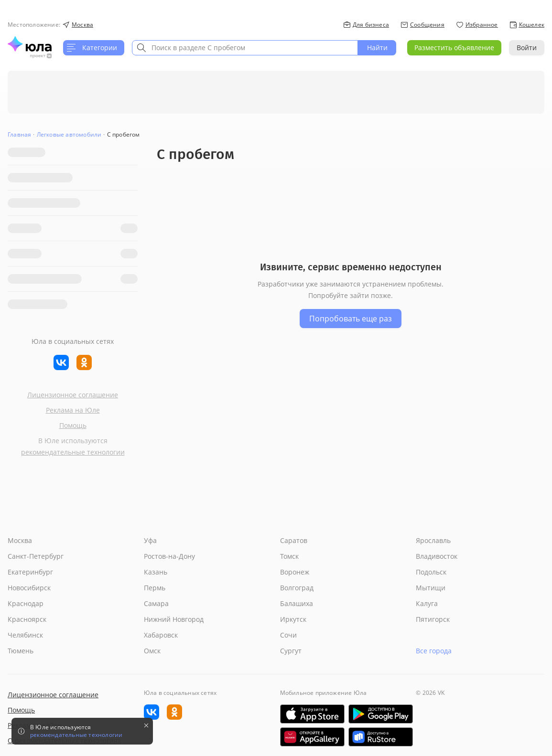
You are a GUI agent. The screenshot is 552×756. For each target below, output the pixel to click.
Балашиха (297, 603)
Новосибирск (29, 588)
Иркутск (293, 619)
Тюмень (21, 651)
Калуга (427, 603)
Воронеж (295, 572)
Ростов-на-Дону (169, 556)
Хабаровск (161, 635)
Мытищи (431, 588)
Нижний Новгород (174, 619)
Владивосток (437, 556)
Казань (156, 572)
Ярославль (433, 540)
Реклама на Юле (73, 410)
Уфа (150, 540)
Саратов (294, 540)
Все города (434, 651)
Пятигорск (433, 619)
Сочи (288, 635)
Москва (20, 540)
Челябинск (25, 635)
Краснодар (26, 603)
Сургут (291, 651)
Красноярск (27, 619)
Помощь (73, 425)
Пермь (155, 588)
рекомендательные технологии (73, 452)
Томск (289, 556)
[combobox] (245, 48)
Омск (152, 651)
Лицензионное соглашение (73, 395)
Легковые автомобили (69, 134)
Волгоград (297, 588)
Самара (156, 603)
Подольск (431, 572)
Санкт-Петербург (36, 556)
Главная (19, 134)
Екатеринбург (30, 572)
